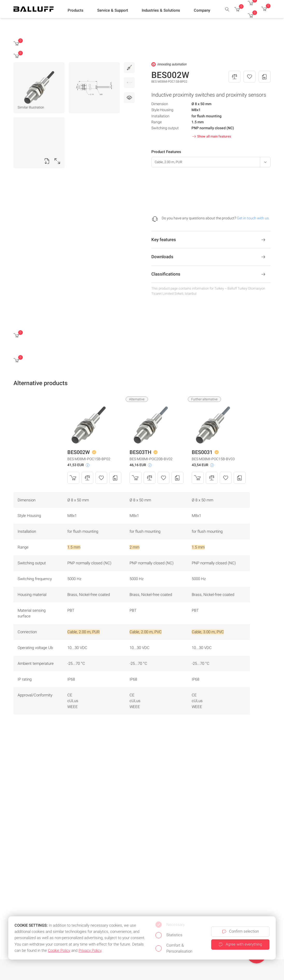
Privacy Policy (90, 950)
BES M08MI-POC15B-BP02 (89, 459)
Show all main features (211, 136)
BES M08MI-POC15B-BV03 (213, 459)
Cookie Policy (59, 950)
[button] (76, 11)
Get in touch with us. (253, 218)
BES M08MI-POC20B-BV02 (151, 459)
